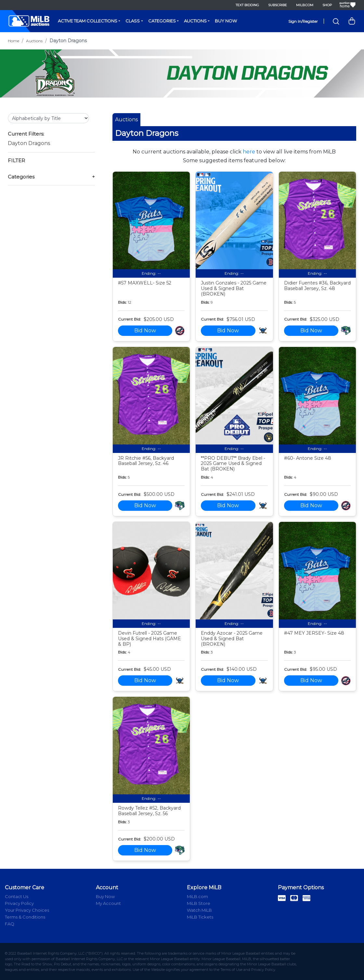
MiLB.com (305, 5)
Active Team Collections (88, 21)
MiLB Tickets (200, 917)
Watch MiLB (199, 910)
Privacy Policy (19, 903)
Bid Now (145, 331)
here (249, 152)
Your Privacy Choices (27, 910)
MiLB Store (199, 903)
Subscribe (278, 5)
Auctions (195, 21)
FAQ (10, 924)
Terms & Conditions (25, 917)
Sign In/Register (303, 21)
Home (13, 41)
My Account (108, 903)
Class (133, 21)
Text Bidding (247, 5)
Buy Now (226, 21)
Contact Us (17, 896)
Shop (327, 5)
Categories (162, 21)
